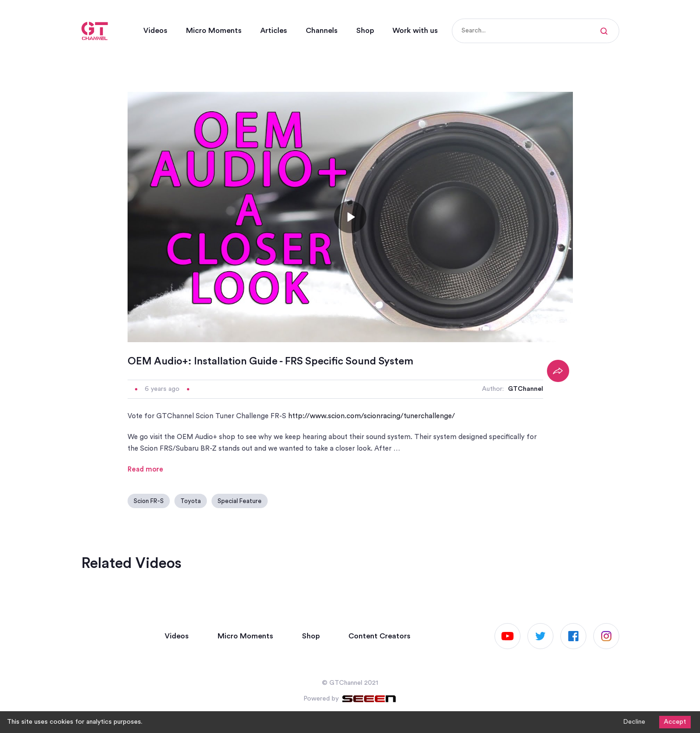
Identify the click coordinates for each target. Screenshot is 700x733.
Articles (274, 31)
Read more (145, 469)
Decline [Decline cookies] (634, 722)
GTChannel (526, 389)
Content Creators (379, 636)
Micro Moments (214, 31)
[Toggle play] (350, 217)
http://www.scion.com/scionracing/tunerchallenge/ (372, 416)
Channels (322, 31)
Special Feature (240, 501)
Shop (365, 31)
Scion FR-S (149, 501)
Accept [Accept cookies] (675, 722)
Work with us (415, 31)
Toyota (191, 501)
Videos (155, 31)
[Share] (558, 371)
